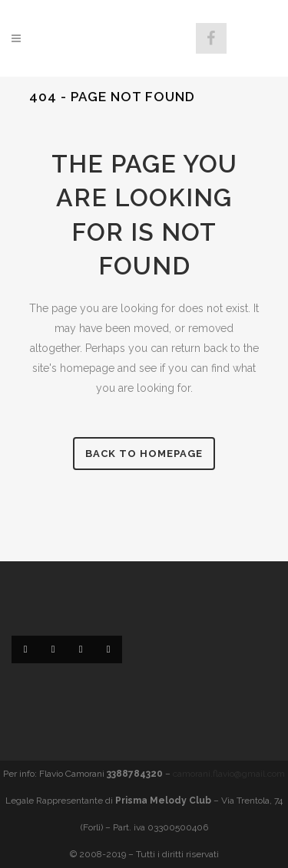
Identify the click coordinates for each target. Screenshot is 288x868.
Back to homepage (144, 454)
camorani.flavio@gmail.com (229, 774)
